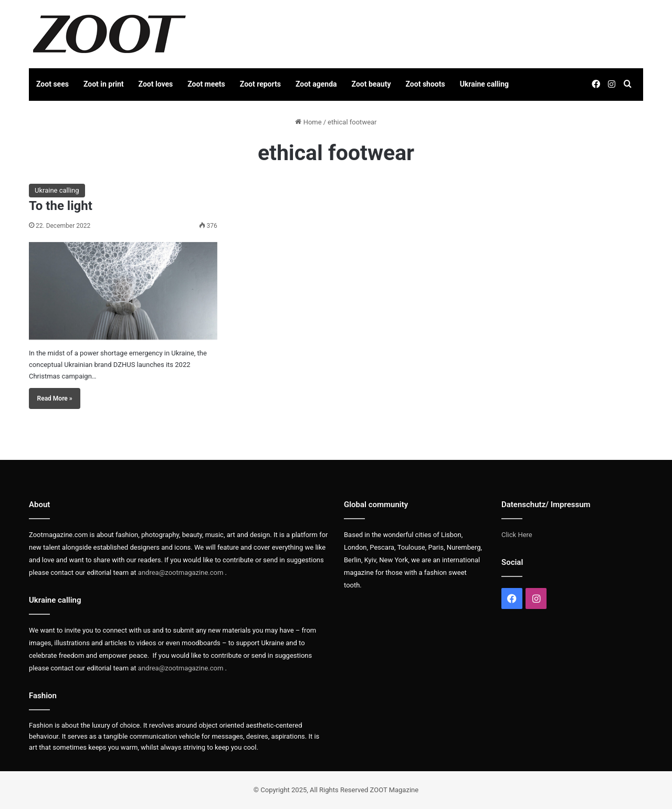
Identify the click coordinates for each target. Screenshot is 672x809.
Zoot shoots (426, 84)
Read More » (55, 398)
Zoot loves (156, 84)
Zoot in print (104, 84)
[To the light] (123, 291)
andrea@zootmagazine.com (181, 572)
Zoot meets (206, 84)
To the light (61, 206)
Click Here (517, 535)
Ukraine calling (484, 84)
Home (308, 122)
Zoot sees (52, 84)
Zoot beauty (371, 84)
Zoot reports (260, 84)
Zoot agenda (316, 84)
